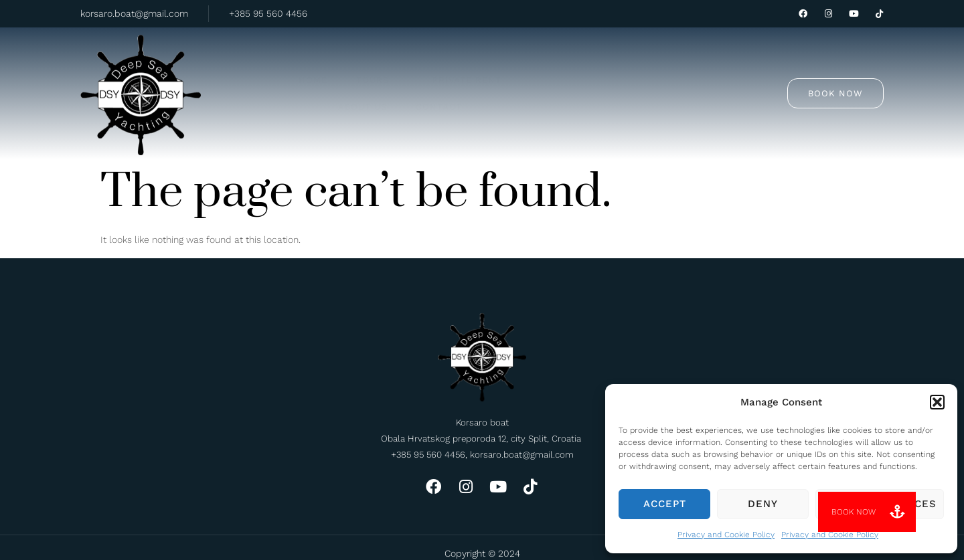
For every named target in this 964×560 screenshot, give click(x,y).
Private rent (474, 68)
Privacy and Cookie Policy (726, 535)
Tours (389, 67)
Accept (665, 504)
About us (560, 68)
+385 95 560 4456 (268, 13)
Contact (634, 68)
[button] (937, 402)
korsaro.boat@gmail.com (134, 13)
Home (324, 68)
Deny (763, 504)
